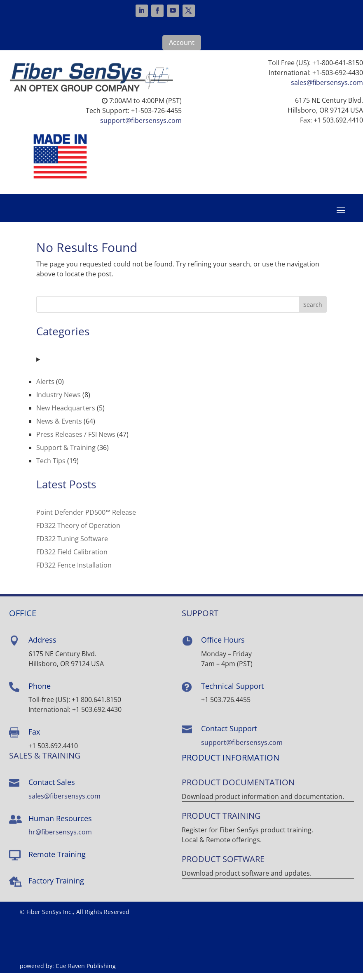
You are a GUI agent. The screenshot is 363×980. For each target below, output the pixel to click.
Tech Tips (51, 467)
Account (182, 42)
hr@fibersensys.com (60, 839)
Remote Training (57, 861)
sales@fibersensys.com (327, 82)
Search (313, 311)
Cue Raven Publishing (86, 973)
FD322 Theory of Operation (78, 532)
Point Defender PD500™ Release (86, 519)
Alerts (45, 388)
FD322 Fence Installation (74, 572)
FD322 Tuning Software (72, 546)
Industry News (59, 401)
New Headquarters (66, 415)
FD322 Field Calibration (72, 559)
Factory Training (56, 887)
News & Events (59, 428)
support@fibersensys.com (141, 120)
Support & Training (66, 454)
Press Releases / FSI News (76, 441)
